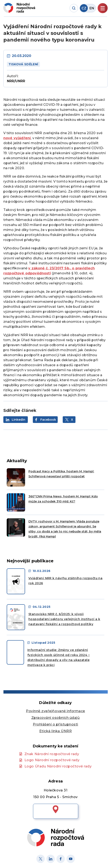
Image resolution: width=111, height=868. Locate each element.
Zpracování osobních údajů (56, 718)
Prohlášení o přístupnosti (55, 724)
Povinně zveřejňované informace (55, 711)
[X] (41, 859)
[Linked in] (51, 859)
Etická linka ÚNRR (56, 731)
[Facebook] (61, 859)
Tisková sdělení (23, 64)
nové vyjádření (17, 138)
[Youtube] (71, 859)
